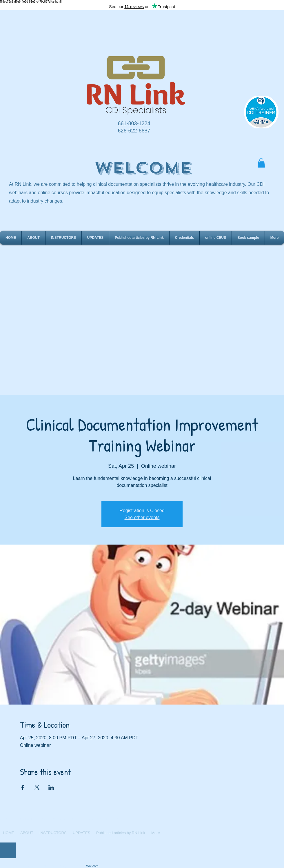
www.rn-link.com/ (75, 819)
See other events (142, 517)
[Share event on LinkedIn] (51, 787)
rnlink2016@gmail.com (103, 819)
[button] (261, 163)
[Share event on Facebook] (23, 787)
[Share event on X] (37, 787)
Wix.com (92, 866)
